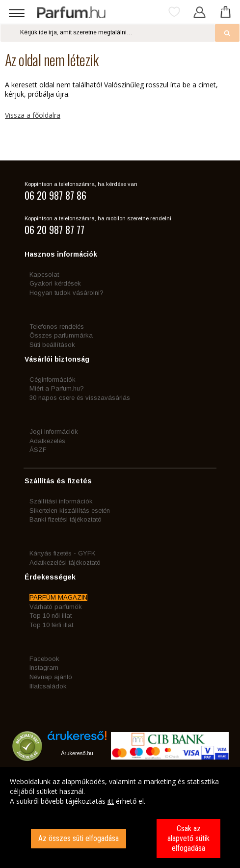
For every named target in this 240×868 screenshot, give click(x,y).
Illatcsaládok (48, 686)
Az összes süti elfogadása (79, 838)
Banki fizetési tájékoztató (66, 519)
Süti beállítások (52, 345)
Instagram (44, 668)
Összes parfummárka (61, 335)
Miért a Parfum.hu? (57, 388)
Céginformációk (53, 380)
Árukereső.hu (77, 753)
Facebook (44, 659)
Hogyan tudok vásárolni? (67, 293)
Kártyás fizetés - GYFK (62, 553)
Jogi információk (54, 432)
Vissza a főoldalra (33, 115)
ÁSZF (38, 450)
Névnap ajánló (51, 677)
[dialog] (120, 817)
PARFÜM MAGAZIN (58, 597)
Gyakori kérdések (55, 283)
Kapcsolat (44, 275)
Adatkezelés (47, 441)
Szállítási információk (61, 501)
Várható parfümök (56, 607)
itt (111, 801)
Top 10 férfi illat (51, 625)
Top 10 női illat (51, 616)
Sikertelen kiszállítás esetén (70, 511)
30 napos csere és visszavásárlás (80, 398)
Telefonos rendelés (57, 327)
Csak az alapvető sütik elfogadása (188, 838)
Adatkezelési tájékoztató (65, 563)
